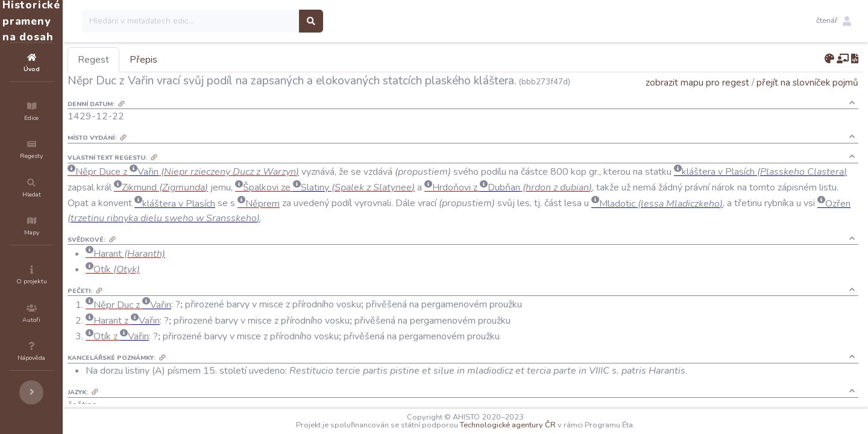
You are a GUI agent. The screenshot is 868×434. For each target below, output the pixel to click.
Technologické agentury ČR (544, 425)
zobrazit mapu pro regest (697, 99)
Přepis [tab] (216, 60)
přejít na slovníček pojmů (807, 99)
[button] (834, 21)
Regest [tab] (166, 60)
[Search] (263, 21)
